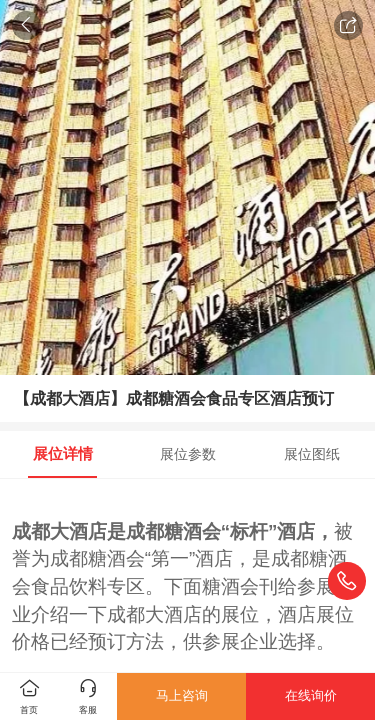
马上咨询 (182, 695)
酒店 (88, 531)
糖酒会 (192, 531)
